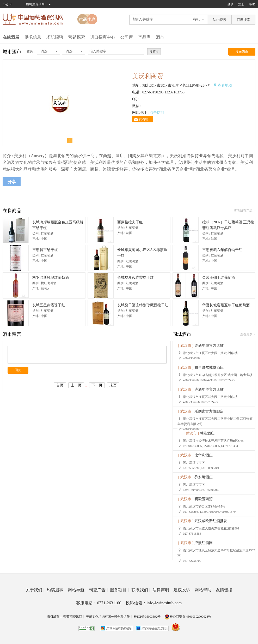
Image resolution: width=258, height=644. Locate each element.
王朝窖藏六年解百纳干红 (222, 250)
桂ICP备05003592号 (147, 617)
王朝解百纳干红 (45, 250)
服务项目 (119, 590)
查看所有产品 (243, 211)
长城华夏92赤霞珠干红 (136, 278)
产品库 (144, 37)
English (7, 4)
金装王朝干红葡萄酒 (219, 278)
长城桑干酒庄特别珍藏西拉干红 (143, 305)
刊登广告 (98, 590)
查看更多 (246, 334)
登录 (230, 4)
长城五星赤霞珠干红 (49, 305)
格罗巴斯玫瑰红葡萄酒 (51, 278)
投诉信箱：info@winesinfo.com (154, 603)
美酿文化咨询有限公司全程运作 (108, 617)
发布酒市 (242, 52)
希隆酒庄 (207, 433)
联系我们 (141, 590)
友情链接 (224, 590)
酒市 (160, 37)
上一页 (76, 385)
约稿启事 (56, 590)
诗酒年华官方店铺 (209, 346)
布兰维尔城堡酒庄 (209, 368)
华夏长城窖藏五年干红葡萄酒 (226, 305)
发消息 (143, 119)
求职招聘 (55, 37)
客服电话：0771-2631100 (100, 603)
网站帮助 (204, 590)
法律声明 (162, 590)
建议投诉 (183, 590)
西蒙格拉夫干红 (130, 222)
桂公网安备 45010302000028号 (188, 617)
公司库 (127, 37)
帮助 (252, 4)
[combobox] (48, 51)
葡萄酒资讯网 (35, 4)
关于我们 (35, 590)
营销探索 (77, 37)
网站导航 (77, 590)
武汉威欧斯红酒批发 (211, 521)
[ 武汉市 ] (186, 346)
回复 (18, 370)
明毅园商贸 (204, 499)
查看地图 (225, 85)
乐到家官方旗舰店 (209, 411)
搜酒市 (154, 52)
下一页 (97, 385)
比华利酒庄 (204, 455)
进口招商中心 (103, 37)
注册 (241, 4)
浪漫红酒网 (204, 543)
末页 (113, 385)
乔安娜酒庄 (204, 477)
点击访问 (157, 113)
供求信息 (33, 37)
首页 (60, 385)
